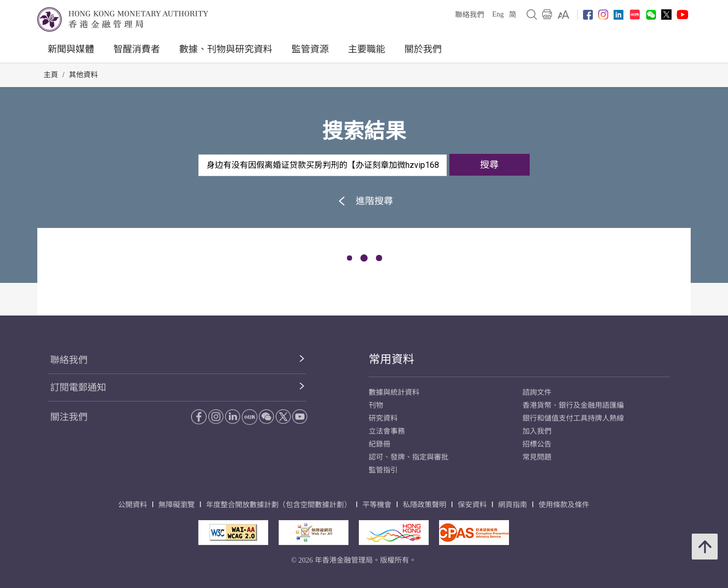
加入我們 (537, 431)
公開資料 (133, 505)
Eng (498, 14)
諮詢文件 (537, 392)
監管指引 (383, 470)
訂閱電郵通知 (78, 388)
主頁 (51, 75)
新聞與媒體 (71, 49)
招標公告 (537, 444)
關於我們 (423, 49)
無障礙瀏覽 (177, 505)
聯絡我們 (470, 15)
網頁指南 (513, 505)
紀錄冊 (380, 444)
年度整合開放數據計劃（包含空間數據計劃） (279, 505)
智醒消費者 (137, 49)
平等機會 (377, 505)
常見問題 (537, 457)
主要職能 (367, 49)
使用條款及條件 (564, 505)
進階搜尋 (364, 201)
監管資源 (310, 49)
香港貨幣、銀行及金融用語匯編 (573, 405)
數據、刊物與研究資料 (226, 49)
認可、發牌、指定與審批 (409, 457)
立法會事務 (387, 431)
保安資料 (472, 505)
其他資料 (83, 75)
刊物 (376, 405)
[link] (564, 15)
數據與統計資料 (394, 392)
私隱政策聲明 (425, 505)
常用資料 (391, 359)
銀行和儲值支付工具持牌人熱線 (573, 418)
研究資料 (383, 418)
